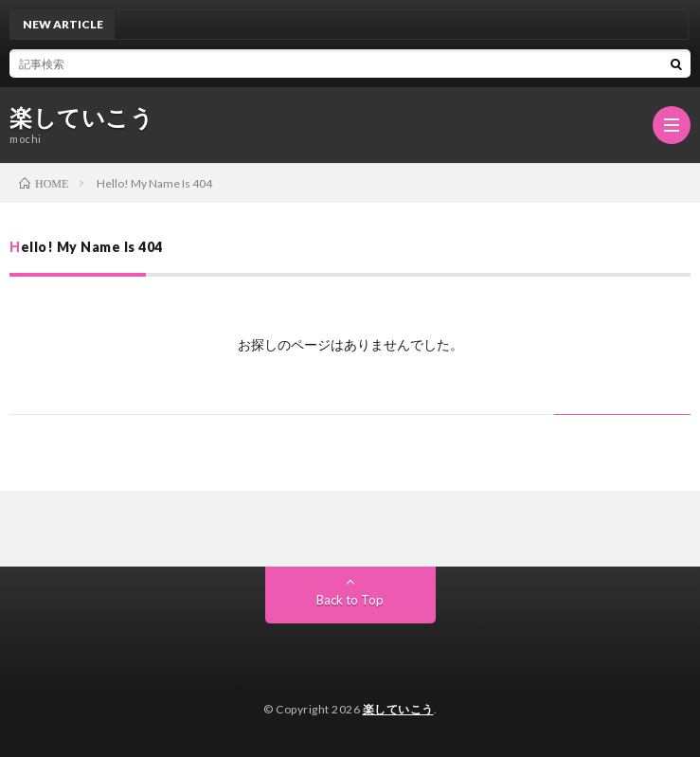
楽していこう (81, 117)
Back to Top (350, 600)
